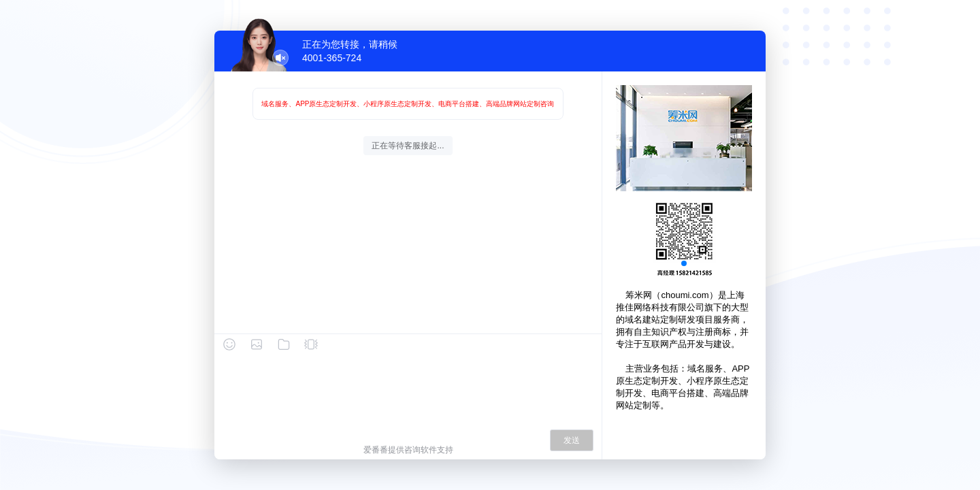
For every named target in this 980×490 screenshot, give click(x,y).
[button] (684, 263)
